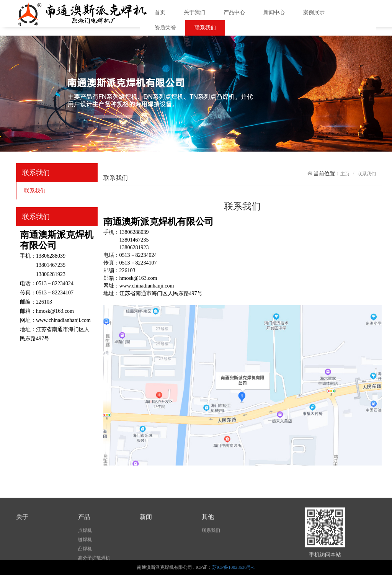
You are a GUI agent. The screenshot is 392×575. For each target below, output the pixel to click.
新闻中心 (274, 12)
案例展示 (314, 12)
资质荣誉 (165, 28)
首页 (160, 12)
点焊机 (85, 550)
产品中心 (234, 12)
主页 (345, 174)
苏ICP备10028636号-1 (234, 567)
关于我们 (194, 12)
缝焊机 (85, 559)
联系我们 (205, 28)
